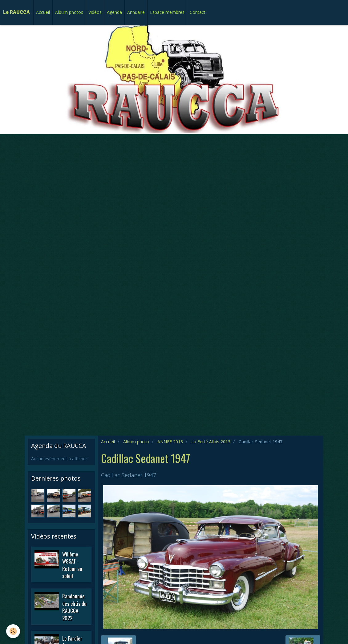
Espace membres (167, 12)
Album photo (136, 442)
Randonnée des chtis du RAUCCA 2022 (74, 607)
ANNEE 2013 (170, 442)
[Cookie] (13, 631)
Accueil (43, 12)
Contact (198, 12)
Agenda (114, 12)
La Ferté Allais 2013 (211, 442)
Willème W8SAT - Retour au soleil (72, 565)
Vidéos (95, 12)
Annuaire (136, 12)
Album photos (69, 12)
